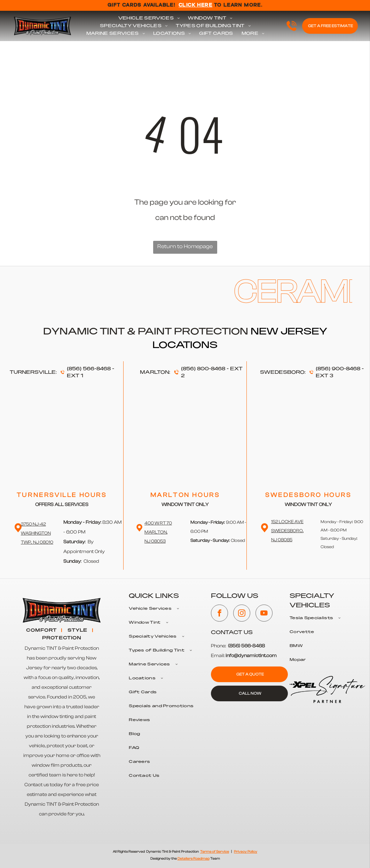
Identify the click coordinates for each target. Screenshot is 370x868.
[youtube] (264, 614)
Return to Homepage (185, 246)
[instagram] (242, 614)
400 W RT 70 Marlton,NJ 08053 (158, 532)
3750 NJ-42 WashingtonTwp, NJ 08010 (37, 533)
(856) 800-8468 (203, 369)
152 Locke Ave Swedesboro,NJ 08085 (287, 531)
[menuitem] (149, 18)
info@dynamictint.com (251, 656)
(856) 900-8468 (338, 369)
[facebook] (219, 614)
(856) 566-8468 (89, 369)
